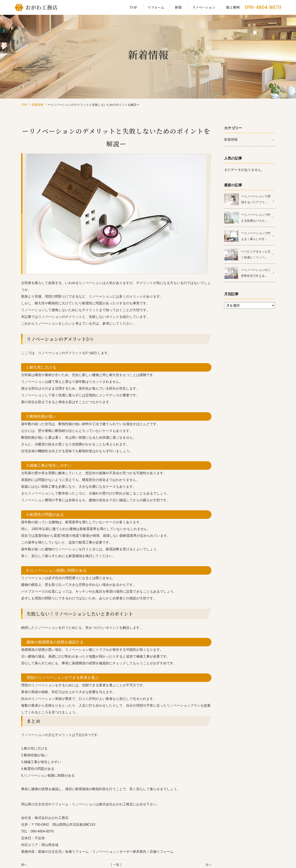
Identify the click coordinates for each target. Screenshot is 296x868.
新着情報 (37, 105)
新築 (178, 7)
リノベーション (204, 7)
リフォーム (156, 7)
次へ (208, 865)
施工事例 (233, 7)
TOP (133, 7)
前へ (24, 865)
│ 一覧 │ (116, 865)
